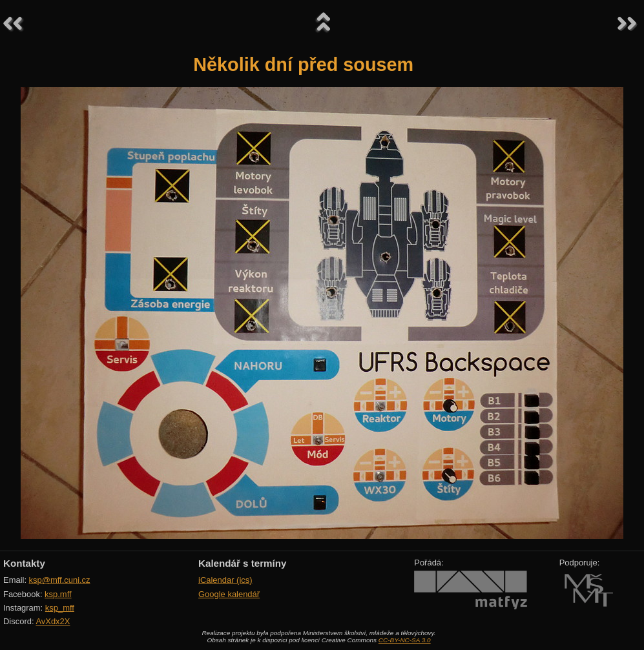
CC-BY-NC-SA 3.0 (405, 640)
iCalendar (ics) (225, 580)
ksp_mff (60, 608)
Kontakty (24, 563)
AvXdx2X (53, 621)
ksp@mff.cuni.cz (60, 580)
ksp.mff (58, 594)
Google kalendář (229, 594)
